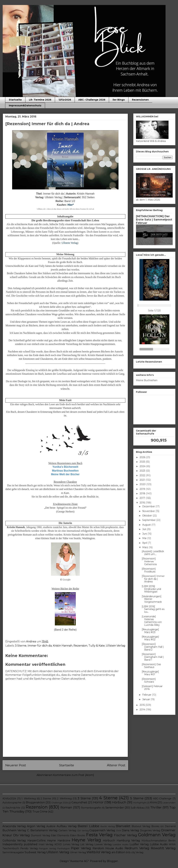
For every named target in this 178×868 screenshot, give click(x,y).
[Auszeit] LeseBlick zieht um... (153, 553)
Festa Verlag (99, 835)
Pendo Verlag (29, 848)
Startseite (15, 100)
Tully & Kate (97, 646)
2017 (143, 498)
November (149, 511)
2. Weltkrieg (64, 799)
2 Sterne (46, 799)
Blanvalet (123, 826)
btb (128, 852)
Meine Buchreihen (147, 380)
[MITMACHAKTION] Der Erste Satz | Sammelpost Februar (154, 219)
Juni (145, 534)
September (149, 520)
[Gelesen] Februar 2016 (152, 688)
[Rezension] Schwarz (149, 680)
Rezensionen (140, 100)
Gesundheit (79, 802)
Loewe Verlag (103, 844)
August (147, 525)
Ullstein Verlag (116, 646)
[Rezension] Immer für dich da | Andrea (153, 579)
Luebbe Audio (121, 844)
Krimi (153, 802)
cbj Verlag (137, 852)
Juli (144, 529)
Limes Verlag (71, 844)
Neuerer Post (16, 765)
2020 (143, 484)
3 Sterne (21, 646)
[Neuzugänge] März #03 (150, 631)
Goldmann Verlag (157, 835)
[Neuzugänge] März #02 (150, 638)
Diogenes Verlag (150, 830)
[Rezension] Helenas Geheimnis (149, 561)
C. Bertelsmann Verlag (42, 830)
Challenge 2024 (60, 803)
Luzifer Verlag (139, 844)
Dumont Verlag (40, 835)
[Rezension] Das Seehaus (151, 666)
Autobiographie (12, 803)
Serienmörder (115, 808)
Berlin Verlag (108, 826)
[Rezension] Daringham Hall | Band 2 (153, 647)
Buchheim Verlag (14, 830)
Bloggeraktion (35, 802)
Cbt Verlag (83, 831)
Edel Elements (60, 835)
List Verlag (87, 844)
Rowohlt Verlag (163, 848)
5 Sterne (137, 798)
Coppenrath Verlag (102, 830)
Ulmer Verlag (78, 852)
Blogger (112, 861)
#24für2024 (9, 799)
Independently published (20, 844)
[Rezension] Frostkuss (149, 570)
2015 (143, 705)
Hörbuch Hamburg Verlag (121, 841)
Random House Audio (108, 848)
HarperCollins (36, 841)
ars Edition (118, 852)
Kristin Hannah (63, 646)
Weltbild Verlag (99, 852)
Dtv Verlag (22, 835)
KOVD (58, 844)
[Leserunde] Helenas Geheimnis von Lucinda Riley (152, 621)
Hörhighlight (140, 803)
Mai (145, 538)
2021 (143, 480)
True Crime (40, 812)
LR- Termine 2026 (40, 100)
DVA (119, 831)
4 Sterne (108, 798)
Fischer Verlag (125, 835)
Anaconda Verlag (14, 826)
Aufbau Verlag (67, 826)
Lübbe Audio (159, 844)
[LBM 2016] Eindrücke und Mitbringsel (151, 589)
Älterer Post (116, 765)
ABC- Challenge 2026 (92, 100)
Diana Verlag (130, 830)
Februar (147, 695)
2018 (143, 493)
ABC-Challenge (162, 799)
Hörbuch (119, 802)
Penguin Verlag (47, 848)
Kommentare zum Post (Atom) (74, 775)
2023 (143, 471)
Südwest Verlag (35, 852)
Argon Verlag (36, 826)
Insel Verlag (46, 844)
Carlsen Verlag (67, 830)
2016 (143, 503)
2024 (143, 466)
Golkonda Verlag (14, 841)
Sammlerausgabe (13, 852)
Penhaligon (63, 848)
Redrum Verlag (137, 848)
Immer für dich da (40, 646)
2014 (143, 709)
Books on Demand (163, 826)
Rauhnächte (13, 808)
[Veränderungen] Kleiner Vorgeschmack (152, 599)
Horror (98, 802)
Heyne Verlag (86, 840)
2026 (143, 457)
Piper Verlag (81, 848)
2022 (143, 475)
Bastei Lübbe (88, 826)
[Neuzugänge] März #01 (150, 673)
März (146, 547)
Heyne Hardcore (59, 841)
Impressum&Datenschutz (25, 106)
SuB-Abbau (138, 808)
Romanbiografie (91, 808)
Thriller (156, 807)
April (145, 543)
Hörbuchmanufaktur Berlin (159, 841)
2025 (143, 462)
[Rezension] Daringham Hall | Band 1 (153, 657)
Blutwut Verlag (141, 826)
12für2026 (65, 100)
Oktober (147, 516)
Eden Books (78, 835)
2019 (143, 489)
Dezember (149, 506)
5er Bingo (119, 100)
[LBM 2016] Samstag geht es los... (153, 609)
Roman (66, 807)
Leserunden (169, 803)
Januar (146, 699)
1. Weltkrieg (29, 799)
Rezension (80, 646)
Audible (51, 826)
